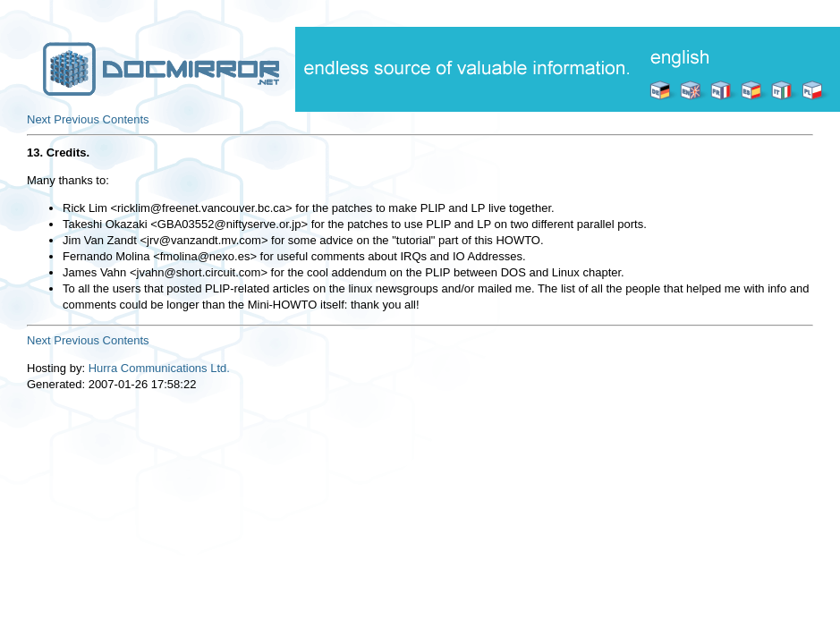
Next (39, 119)
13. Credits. (58, 153)
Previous (76, 119)
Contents (126, 119)
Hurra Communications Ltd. (159, 368)
